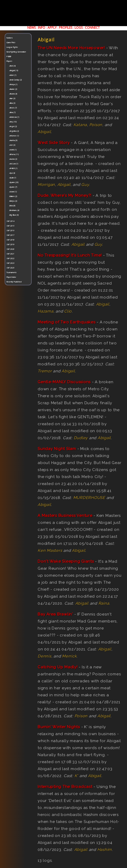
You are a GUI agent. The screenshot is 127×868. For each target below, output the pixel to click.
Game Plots (11, 43)
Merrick (69, 656)
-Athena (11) (14, 154)
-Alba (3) (12, 103)
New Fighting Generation (16, 52)
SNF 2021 (10, 254)
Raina (104, 603)
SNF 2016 (10, 231)
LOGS (79, 28)
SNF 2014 (10, 221)
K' (76, 776)
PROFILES (66, 28)
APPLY (52, 28)
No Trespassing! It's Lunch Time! (70, 255)
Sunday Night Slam (57, 449)
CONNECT (92, 28)
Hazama (46, 311)
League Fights (12, 47)
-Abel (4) (12, 66)
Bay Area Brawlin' (55, 614)
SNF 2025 (10, 268)
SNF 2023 (10, 263)
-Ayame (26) (14, 182)
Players (9, 61)
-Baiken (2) (13, 196)
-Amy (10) (13, 122)
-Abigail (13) (14, 71)
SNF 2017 (10, 235)
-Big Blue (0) (14, 215)
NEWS (31, 28)
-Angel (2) (13, 126)
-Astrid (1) (13, 150)
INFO (42, 28)
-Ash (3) (12, 145)
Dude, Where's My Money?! (65, 196)
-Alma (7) (12, 113)
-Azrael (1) (13, 192)
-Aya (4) (12, 173)
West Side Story (54, 143)
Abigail (44, 132)
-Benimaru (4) (14, 210)
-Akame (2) (13, 89)
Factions (10, 38)
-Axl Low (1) (14, 164)
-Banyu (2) (13, 201)
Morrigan (46, 185)
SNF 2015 (10, 226)
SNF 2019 (10, 245)
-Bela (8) (12, 206)
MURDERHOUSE (89, 498)
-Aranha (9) (13, 140)
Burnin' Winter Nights (59, 727)
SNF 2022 (10, 259)
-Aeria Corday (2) (15, 80)
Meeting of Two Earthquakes (67, 322)
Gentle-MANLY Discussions (64, 382)
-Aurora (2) (13, 159)
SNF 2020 (10, 249)
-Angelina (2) (14, 131)
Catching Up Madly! (58, 667)
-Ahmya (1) (13, 85)
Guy (85, 185)
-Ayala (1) (13, 178)
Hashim (105, 850)
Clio (68, 311)
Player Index (11, 277)
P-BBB (9, 57)
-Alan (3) (12, 99)
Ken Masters (50, 551)
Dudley (81, 438)
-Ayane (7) (13, 187)
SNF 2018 (10, 240)
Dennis (45, 656)
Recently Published (14, 282)
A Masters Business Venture (65, 516)
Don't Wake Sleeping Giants (66, 561)
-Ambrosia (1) (14, 117)
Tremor (45, 371)
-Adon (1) (13, 75)
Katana (80, 125)
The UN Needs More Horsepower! (71, 48)
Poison (96, 125)
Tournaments (12, 273)
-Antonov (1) (14, 136)
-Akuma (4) (13, 94)
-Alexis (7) (13, 108)
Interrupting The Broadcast (65, 787)
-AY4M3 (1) (13, 168)
